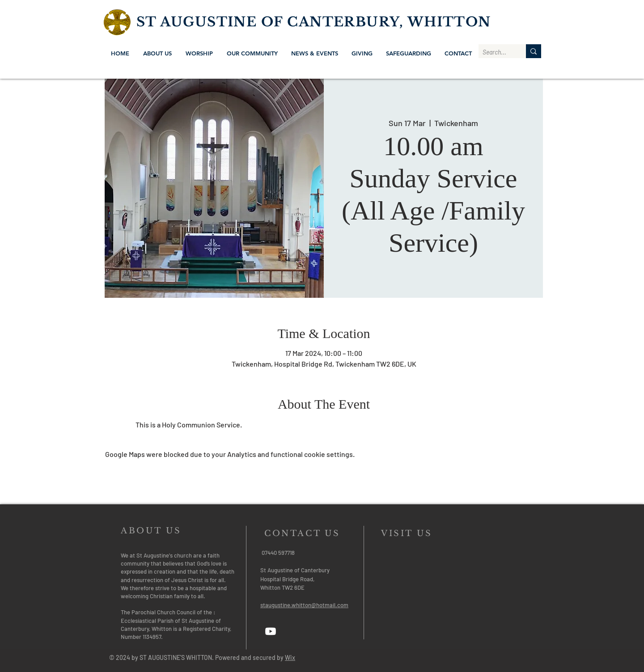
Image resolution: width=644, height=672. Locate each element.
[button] (157, 53)
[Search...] (495, 52)
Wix (290, 657)
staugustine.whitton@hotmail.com (304, 605)
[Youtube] (271, 631)
